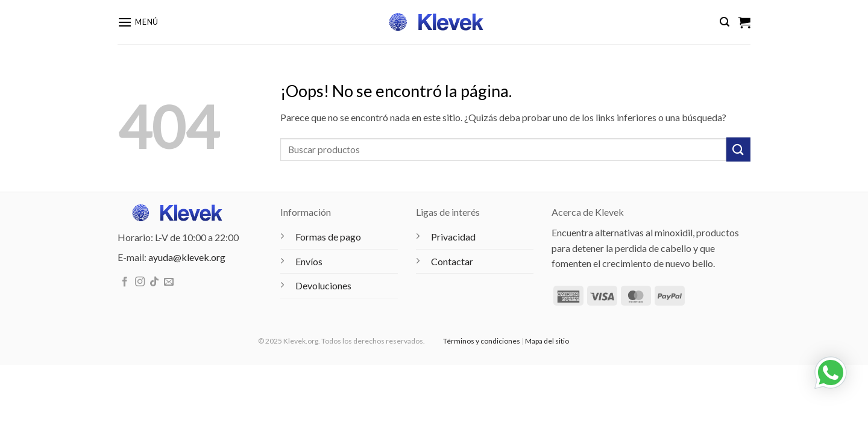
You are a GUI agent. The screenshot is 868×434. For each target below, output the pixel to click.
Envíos (309, 261)
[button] (138, 22)
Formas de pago (328, 237)
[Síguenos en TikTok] (154, 282)
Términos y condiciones (482, 341)
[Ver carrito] (744, 22)
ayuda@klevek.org (187, 257)
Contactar (452, 261)
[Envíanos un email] (169, 282)
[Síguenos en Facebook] (125, 282)
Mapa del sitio (547, 341)
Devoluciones (323, 285)
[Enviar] (738, 149)
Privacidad (453, 237)
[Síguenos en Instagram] (140, 282)
